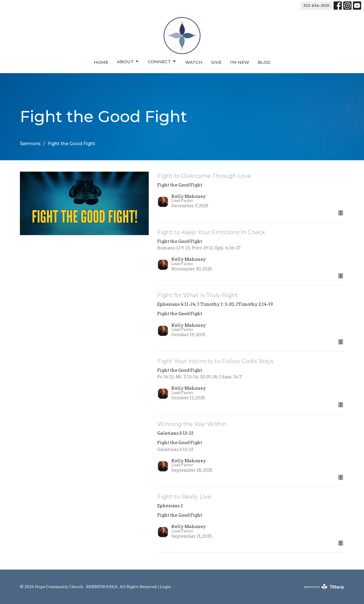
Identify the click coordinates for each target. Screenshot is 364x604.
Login (165, 587)
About (128, 61)
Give (216, 62)
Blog (264, 62)
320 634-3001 (316, 5)
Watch (194, 62)
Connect (162, 61)
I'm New (240, 62)
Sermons (30, 144)
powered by (324, 587)
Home (101, 62)
